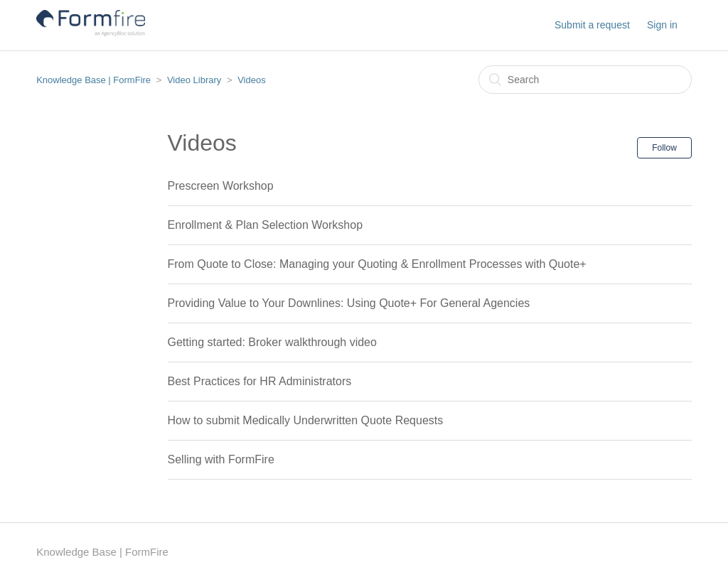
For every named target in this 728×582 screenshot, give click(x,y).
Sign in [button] (662, 25)
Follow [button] (664, 148)
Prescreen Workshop (221, 186)
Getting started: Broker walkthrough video (272, 342)
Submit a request (592, 25)
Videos (252, 80)
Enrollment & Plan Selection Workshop (266, 225)
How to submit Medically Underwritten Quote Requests (306, 420)
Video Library (194, 80)
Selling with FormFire (221, 459)
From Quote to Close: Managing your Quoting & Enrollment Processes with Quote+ (377, 264)
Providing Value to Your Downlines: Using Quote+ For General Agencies (349, 303)
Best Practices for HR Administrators (260, 381)
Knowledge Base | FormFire (93, 80)
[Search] (585, 80)
